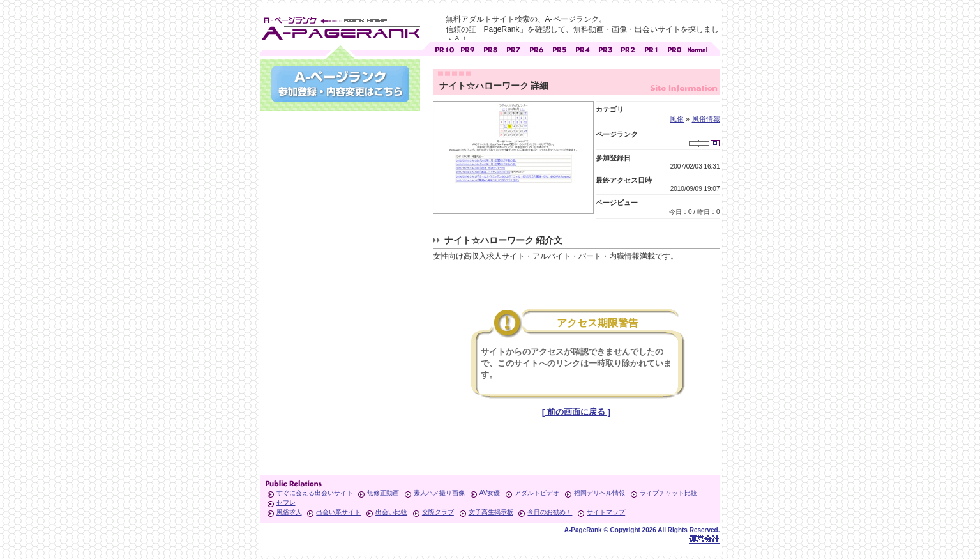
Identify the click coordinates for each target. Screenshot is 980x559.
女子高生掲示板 (491, 512)
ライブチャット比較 (668, 493)
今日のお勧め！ (550, 512)
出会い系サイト (338, 512)
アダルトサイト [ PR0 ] (674, 48)
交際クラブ (438, 512)
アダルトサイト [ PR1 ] (651, 48)
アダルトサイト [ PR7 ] (513, 48)
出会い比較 (391, 512)
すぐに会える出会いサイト (315, 493)
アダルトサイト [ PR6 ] (536, 48)
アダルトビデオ (537, 493)
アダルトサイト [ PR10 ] (444, 48)
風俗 (677, 119)
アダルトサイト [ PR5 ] (559, 48)
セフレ (286, 502)
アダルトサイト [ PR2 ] (628, 48)
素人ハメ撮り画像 (439, 493)
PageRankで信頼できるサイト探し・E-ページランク (697, 48)
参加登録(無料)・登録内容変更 (340, 84)
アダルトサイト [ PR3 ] (605, 48)
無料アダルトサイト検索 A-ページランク (340, 26)
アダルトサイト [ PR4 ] (582, 48)
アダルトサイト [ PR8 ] (490, 48)
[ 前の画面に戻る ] (576, 412)
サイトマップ (606, 512)
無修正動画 (383, 493)
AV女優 (490, 493)
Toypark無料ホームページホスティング (704, 539)
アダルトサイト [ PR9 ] (467, 48)
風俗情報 (706, 119)
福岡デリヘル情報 (599, 493)
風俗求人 (289, 512)
